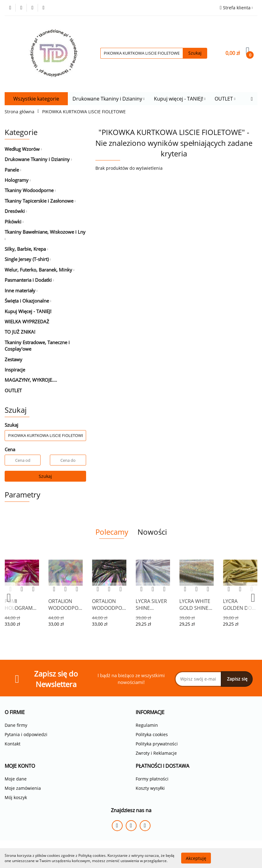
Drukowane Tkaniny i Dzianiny (109, 99)
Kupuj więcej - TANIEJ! (180, 99)
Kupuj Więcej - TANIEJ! (28, 311)
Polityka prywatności (157, 744)
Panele (13, 170)
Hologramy (18, 180)
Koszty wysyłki (150, 788)
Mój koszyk (16, 797)
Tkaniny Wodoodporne (30, 190)
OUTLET (225, 99)
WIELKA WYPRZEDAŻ (27, 322)
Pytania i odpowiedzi (26, 734)
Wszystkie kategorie (36, 99)
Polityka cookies (152, 734)
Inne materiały (21, 290)
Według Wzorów (23, 149)
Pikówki (14, 222)
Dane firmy (16, 725)
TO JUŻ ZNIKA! (20, 332)
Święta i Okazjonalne (28, 301)
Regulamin (147, 725)
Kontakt (13, 744)
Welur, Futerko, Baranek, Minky (39, 270)
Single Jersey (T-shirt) (28, 259)
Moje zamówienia (23, 788)
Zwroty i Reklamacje (156, 753)
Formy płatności (152, 779)
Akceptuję (196, 858)
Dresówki (16, 211)
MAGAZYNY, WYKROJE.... (31, 380)
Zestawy (13, 359)
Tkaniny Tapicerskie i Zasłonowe (40, 201)
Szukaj (45, 476)
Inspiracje (15, 370)
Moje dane (16, 779)
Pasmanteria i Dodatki (29, 280)
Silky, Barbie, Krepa (26, 249)
